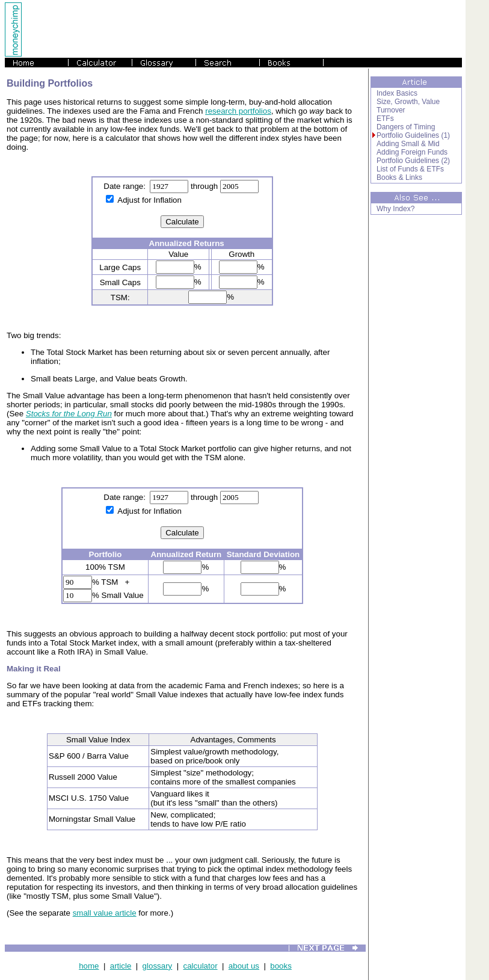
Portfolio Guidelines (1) (413, 135)
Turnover (391, 110)
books (281, 966)
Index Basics (397, 93)
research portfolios (238, 111)
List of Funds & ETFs (410, 169)
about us (244, 966)
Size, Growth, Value (408, 102)
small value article (105, 913)
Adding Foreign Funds (412, 152)
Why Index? (395, 209)
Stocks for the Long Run (69, 414)
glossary (158, 966)
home (89, 966)
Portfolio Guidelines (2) (413, 161)
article (121, 966)
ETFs (385, 119)
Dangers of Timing (406, 127)
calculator (201, 966)
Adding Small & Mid (408, 144)
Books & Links (399, 177)
